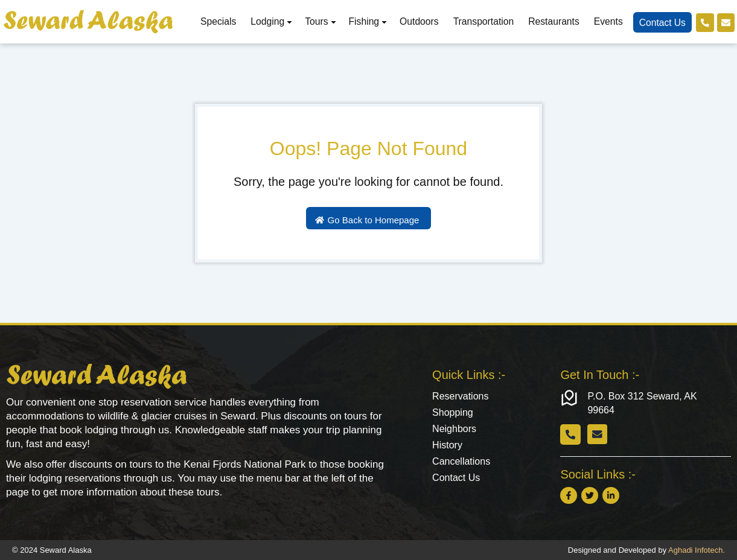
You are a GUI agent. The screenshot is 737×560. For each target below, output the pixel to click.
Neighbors (454, 430)
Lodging (270, 21)
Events (607, 21)
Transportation (482, 21)
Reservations (460, 396)
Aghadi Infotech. (697, 550)
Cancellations (461, 464)
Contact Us (661, 23)
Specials (216, 21)
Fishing (367, 21)
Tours (319, 21)
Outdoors (417, 21)
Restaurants (552, 21)
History (447, 447)
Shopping (453, 413)
